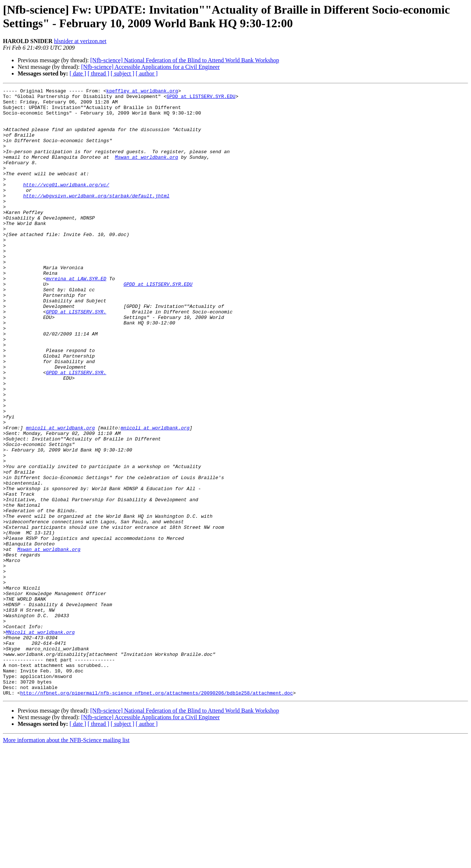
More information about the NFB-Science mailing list (66, 862)
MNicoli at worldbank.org (40, 741)
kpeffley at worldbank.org (142, 92)
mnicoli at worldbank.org (60, 496)
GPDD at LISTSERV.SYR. (76, 357)
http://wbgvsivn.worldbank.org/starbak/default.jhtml (96, 218)
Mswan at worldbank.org (146, 171)
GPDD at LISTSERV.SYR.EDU (201, 98)
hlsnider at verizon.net (80, 41)
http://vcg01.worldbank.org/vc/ (66, 204)
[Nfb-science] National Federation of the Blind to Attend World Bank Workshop (185, 60)
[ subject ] (123, 73)
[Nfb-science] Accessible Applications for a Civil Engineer (150, 67)
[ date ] (78, 73)
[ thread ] (98, 73)
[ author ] (147, 73)
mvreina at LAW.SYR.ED (76, 317)
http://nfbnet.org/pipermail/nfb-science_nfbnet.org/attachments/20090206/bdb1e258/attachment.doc (157, 814)
